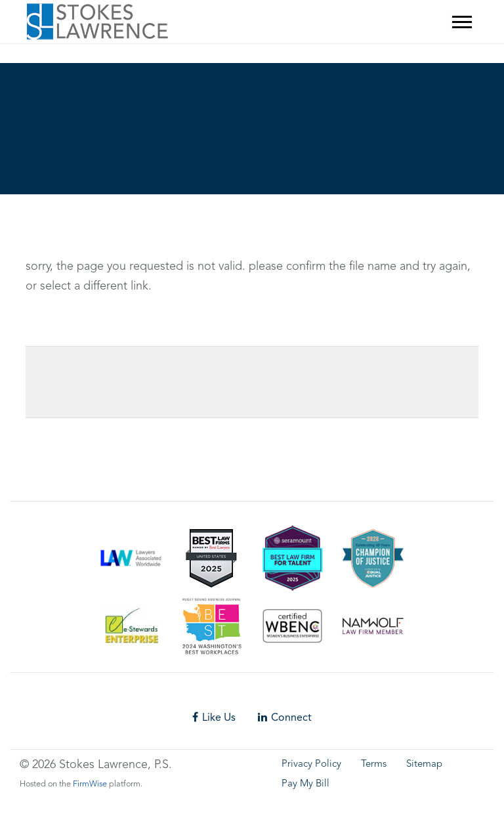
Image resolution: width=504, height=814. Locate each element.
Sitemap (424, 764)
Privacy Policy (311, 764)
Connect (285, 717)
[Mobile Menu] (462, 22)
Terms (374, 764)
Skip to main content (36, 37)
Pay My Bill (305, 784)
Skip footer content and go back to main (71, 56)
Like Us (214, 717)
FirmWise (90, 784)
